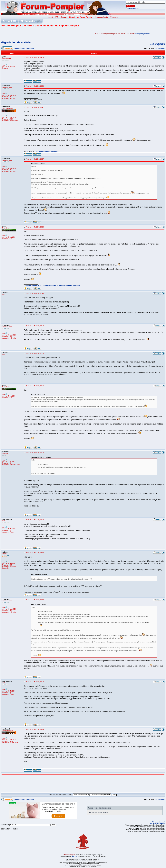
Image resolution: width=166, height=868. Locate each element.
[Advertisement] (34, 34)
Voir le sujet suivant (158, 43)
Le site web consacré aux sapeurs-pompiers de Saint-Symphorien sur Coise (52, 285)
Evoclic (75, 856)
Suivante (161, 48)
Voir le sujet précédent (157, 45)
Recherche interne (133, 8)
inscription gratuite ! (142, 34)
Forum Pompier (20, 48)
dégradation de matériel (16, 42)
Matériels (30, 48)
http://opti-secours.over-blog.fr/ (47, 151)
